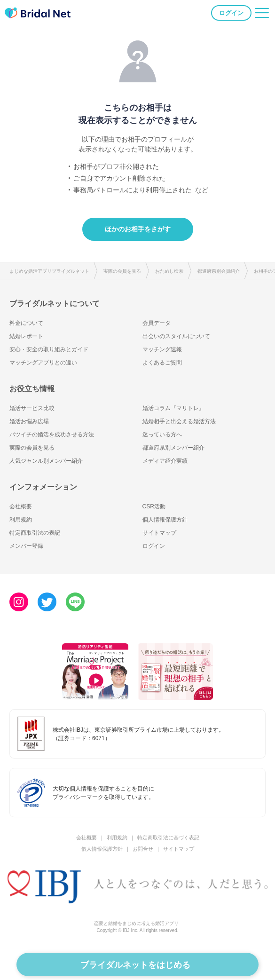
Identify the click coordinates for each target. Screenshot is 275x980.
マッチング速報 (162, 349)
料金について (26, 323)
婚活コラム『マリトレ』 (173, 408)
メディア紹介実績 (165, 461)
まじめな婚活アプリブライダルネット (49, 271)
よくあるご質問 (162, 363)
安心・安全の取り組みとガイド (49, 349)
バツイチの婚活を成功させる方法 (52, 435)
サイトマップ (159, 533)
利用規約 (21, 520)
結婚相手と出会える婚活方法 (179, 421)
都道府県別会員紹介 (219, 271)
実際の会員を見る (122, 271)
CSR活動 (154, 506)
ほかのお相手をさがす (138, 229)
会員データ (157, 323)
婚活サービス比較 (32, 408)
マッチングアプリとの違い (43, 363)
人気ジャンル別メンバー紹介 (46, 461)
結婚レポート (26, 336)
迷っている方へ (162, 435)
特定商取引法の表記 (35, 533)
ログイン (231, 13)
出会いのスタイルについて (176, 336)
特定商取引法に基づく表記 (168, 838)
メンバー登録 (26, 546)
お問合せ (143, 849)
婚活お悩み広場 (29, 421)
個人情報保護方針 (165, 520)
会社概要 (21, 506)
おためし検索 (169, 271)
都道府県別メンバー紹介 (173, 448)
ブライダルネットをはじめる (135, 965)
